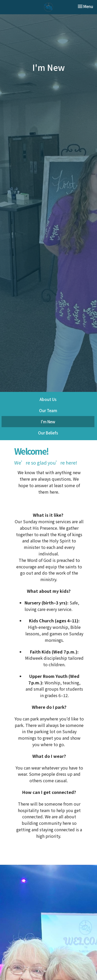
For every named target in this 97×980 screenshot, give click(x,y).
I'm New (48, 422)
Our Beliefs (48, 433)
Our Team (48, 410)
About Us (48, 399)
